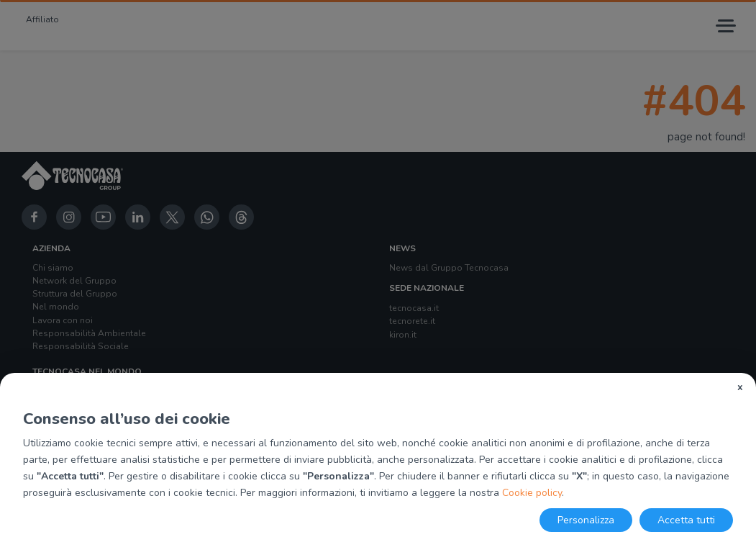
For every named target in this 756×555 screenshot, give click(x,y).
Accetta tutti (686, 520)
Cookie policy (532, 493)
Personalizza (586, 520)
